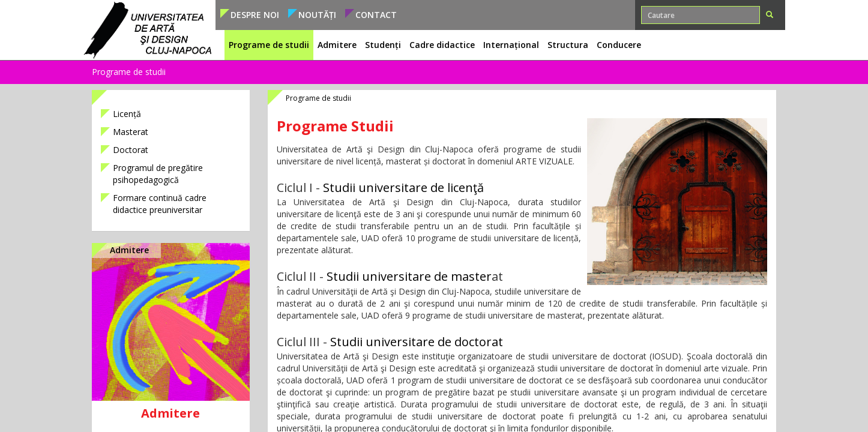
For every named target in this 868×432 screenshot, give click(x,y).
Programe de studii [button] (269, 45)
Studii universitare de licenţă (403, 187)
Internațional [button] (511, 45)
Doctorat (131, 150)
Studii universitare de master (409, 276)
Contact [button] (376, 15)
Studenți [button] (383, 45)
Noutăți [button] (317, 15)
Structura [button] (568, 45)
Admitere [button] (337, 45)
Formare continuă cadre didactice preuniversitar (160, 204)
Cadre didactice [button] (442, 45)
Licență (127, 114)
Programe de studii (129, 72)
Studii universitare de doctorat (417, 342)
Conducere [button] (619, 45)
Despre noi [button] (255, 15)
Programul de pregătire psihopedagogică (158, 174)
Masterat (131, 132)
